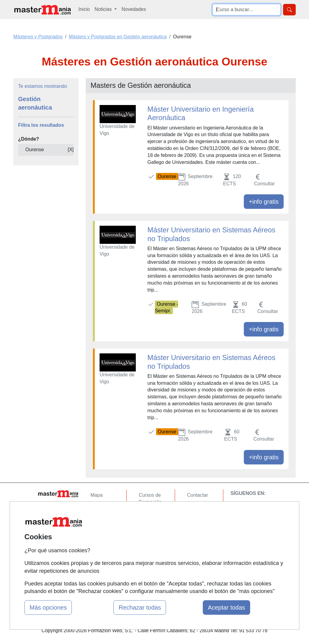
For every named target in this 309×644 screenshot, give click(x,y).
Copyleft (196, 530)
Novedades (134, 9)
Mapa (97, 495)
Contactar (198, 495)
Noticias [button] (104, 9)
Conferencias (153, 526)
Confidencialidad (205, 507)
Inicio (84, 9)
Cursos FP (150, 514)
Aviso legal (199, 519)
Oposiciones (152, 556)
